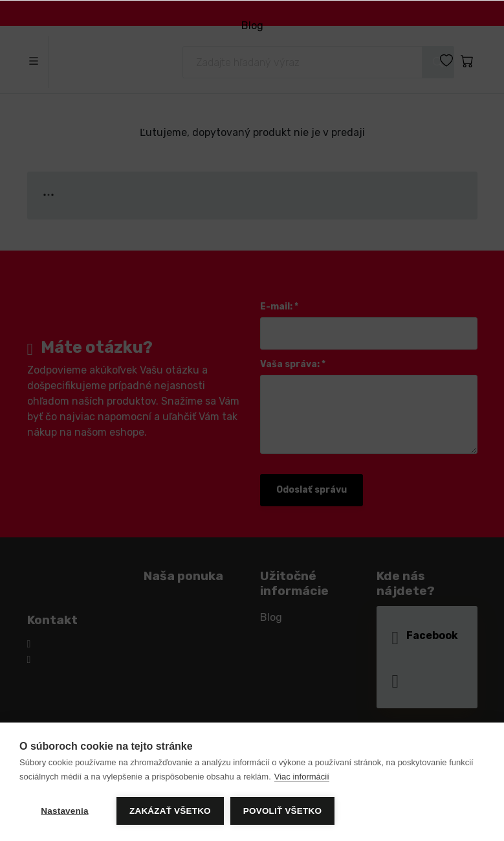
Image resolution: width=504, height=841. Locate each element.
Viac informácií (302, 777)
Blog (252, 26)
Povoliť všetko (282, 811)
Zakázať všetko (170, 811)
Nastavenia (64, 811)
